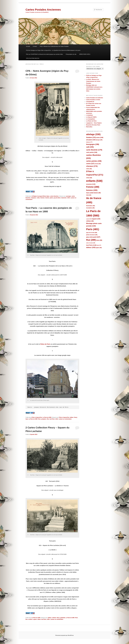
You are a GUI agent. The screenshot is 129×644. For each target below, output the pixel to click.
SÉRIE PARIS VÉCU (85, 54)
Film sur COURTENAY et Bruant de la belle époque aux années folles (44, 54)
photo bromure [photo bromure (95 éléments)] (92, 235)
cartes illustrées (54, 196)
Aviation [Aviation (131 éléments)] (91, 137)
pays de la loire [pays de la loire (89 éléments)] (92, 233)
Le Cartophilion (91, 119)
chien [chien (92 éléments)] (89, 169)
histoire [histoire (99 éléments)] (97, 193)
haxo (27, 419)
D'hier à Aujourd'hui (37, 417)
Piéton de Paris (45, 344)
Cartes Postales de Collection (95, 98)
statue (39, 619)
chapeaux (33, 198)
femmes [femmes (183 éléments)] (92, 190)
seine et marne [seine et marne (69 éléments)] (91, 243)
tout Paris (52, 419)
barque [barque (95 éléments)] (99, 140)
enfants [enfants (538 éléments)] (94, 181)
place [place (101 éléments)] (89, 237)
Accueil (28, 46)
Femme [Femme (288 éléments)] (93, 187)
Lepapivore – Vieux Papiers (94, 123)
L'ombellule (89, 115)
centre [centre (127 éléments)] (90, 164)
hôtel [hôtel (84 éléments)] (89, 195)
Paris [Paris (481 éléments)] (93, 229)
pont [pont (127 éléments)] (97, 237)
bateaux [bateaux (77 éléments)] (89, 142)
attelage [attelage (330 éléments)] (93, 134)
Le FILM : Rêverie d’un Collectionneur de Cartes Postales (93, 81)
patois (51, 198)
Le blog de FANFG (91, 117)
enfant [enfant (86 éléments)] (89, 178)
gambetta (63, 618)
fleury (76, 417)
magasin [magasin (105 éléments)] (96, 219)
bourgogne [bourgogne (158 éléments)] (93, 144)
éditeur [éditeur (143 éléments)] (91, 247)
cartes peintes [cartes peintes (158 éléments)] (94, 161)
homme (47, 198)
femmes (42, 198)
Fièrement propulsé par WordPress (64, 635)
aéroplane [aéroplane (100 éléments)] (91, 140)
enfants (54, 618)
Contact (35, 46)
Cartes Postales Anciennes (43, 10)
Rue (48, 419)
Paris (39, 419)
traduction (64, 198)
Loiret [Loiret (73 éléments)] (89, 219)
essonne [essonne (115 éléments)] (91, 184)
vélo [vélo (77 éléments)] (99, 245)
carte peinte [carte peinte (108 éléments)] (92, 152)
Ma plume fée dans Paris (93, 125)
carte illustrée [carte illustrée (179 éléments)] (94, 150)
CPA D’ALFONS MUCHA (33, 58)
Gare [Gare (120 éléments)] (90, 193)
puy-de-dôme (57, 198)
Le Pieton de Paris (91, 121)
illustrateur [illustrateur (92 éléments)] (91, 206)
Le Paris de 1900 (47, 417)
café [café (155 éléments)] (90, 147)
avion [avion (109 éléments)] (100, 137)
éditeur (72, 417)
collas (38, 198)
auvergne (68, 196)
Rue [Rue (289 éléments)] (91, 240)
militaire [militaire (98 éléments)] (90, 221)
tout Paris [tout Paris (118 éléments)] (91, 245)
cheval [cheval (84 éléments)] (98, 164)
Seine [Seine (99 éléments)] (99, 240)
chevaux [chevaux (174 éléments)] (92, 166)
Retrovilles (89, 127)
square (35, 619)
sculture (30, 619)
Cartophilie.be (90, 102)
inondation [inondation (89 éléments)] (90, 208)
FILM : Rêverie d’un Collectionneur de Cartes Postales (54, 46)
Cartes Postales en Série (93, 100)
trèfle (68, 198)
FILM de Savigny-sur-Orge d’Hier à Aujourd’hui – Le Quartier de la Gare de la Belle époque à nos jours (53, 50)
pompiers (44, 419)
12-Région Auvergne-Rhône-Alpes (41, 196)
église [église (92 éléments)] (99, 248)
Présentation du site (71, 54)
